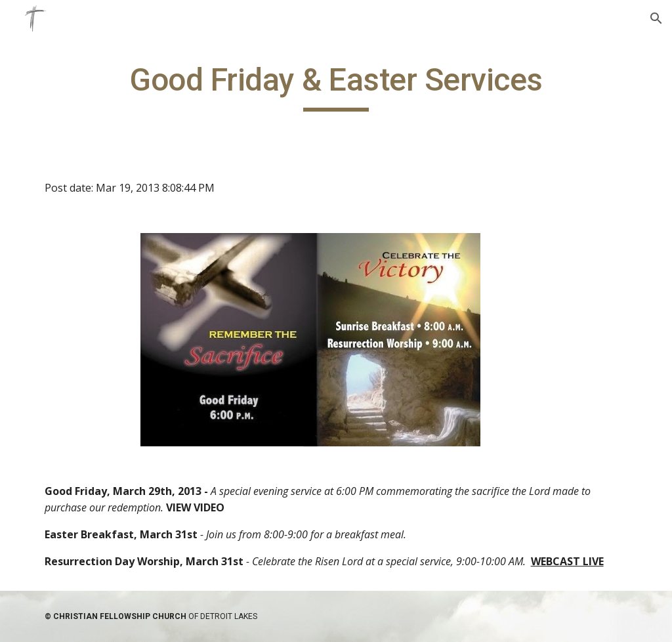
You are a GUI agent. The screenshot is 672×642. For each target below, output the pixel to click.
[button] (656, 18)
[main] (336, 86)
